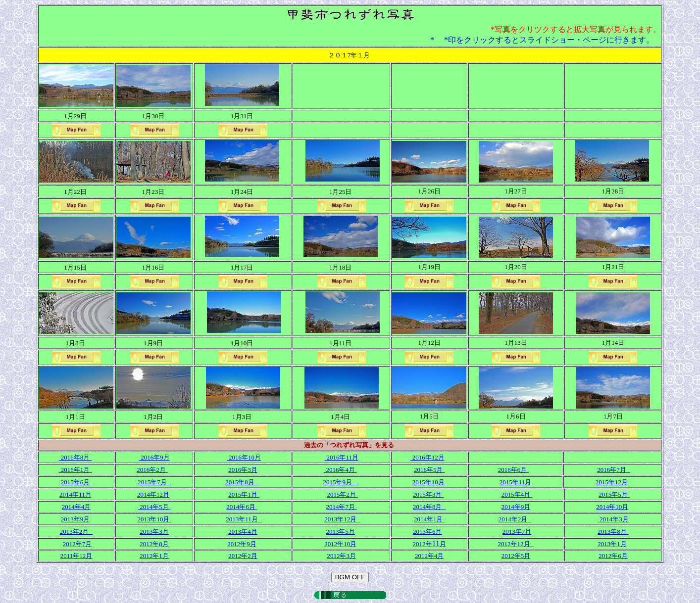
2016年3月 (243, 470)
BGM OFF (350, 577)
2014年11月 (75, 494)
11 (429, 543)
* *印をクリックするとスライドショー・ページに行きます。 (542, 40)
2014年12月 (153, 494)
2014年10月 (612, 507)
